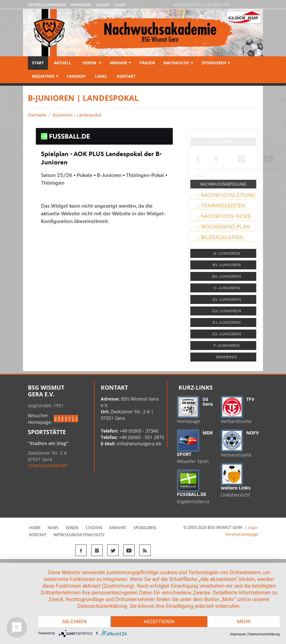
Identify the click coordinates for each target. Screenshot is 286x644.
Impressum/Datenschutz (79, 535)
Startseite (37, 115)
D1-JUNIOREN (227, 299)
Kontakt (126, 76)
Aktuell (63, 63)
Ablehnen (74, 622)
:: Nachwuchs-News (224, 216)
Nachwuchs (178, 63)
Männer (120, 63)
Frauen (147, 63)
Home (35, 528)
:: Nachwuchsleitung (226, 195)
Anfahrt (118, 528)
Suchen (103, 5)
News (53, 528)
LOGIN (120, 5)
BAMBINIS (227, 357)
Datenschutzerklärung (264, 634)
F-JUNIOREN (227, 346)
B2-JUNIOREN (227, 276)
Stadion (94, 528)
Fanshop (76, 76)
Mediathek (45, 76)
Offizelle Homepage (47, 5)
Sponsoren (216, 63)
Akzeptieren (159, 622)
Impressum (81, 5)
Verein (91, 63)
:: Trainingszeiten (221, 206)
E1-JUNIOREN (227, 322)
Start (38, 63)
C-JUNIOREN (227, 288)
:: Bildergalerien (220, 237)
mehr (244, 622)
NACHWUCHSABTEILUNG (223, 184)
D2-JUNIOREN (227, 311)
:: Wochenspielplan (224, 227)
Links (101, 76)
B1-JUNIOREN (227, 265)
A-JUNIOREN (227, 253)
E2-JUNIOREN (227, 334)
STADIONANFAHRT (48, 466)
